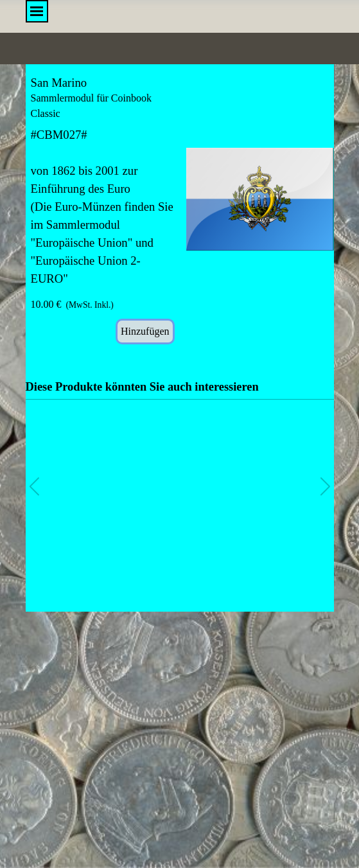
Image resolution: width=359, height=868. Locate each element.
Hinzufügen (145, 331)
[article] (180, 210)
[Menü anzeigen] (37, 11)
